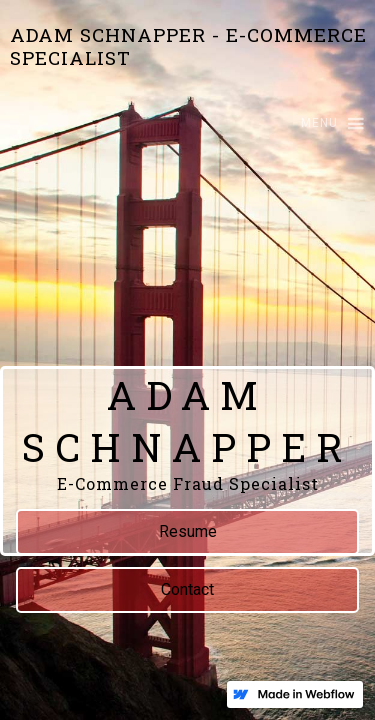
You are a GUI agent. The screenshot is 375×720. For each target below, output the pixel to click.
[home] (187, 46)
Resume (188, 531)
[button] (323, 124)
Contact (187, 589)
